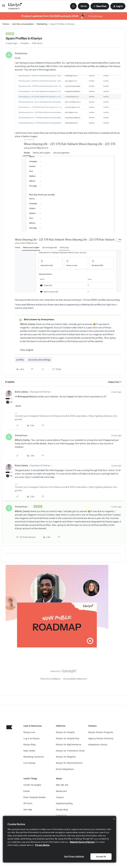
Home (6, 24)
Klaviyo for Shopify (65, 732)
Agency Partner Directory (101, 738)
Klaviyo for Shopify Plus (68, 738)
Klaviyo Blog (29, 745)
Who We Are (62, 785)
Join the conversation (23, 24)
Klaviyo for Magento (66, 757)
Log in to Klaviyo (32, 738)
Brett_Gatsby (21, 392)
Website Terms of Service (82, 842)
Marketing (42, 24)
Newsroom (61, 791)
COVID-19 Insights (32, 785)
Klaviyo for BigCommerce (69, 745)
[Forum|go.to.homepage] (15, 6)
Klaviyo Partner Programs (101, 732)
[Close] (114, 819)
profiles (20, 360)
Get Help (28, 810)
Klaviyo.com (29, 732)
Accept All (101, 857)
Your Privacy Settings (74, 856)
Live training (29, 763)
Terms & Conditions (50, 679)
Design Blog (62, 810)
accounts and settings (39, 360)
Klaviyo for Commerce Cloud (70, 751)
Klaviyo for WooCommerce (69, 763)
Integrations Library (98, 745)
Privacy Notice (42, 845)
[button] (4, 7)
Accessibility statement (75, 679)
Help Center (29, 751)
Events (27, 791)
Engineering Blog (64, 803)
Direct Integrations (65, 769)
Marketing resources (34, 757)
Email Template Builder (35, 797)
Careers (60, 797)
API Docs (28, 803)
